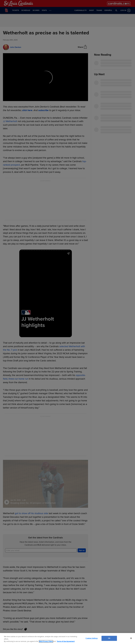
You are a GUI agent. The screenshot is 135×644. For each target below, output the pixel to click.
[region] (67, 638)
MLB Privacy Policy (46, 641)
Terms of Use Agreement (66, 641)
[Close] (131, 638)
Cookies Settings (92, 638)
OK (109, 638)
